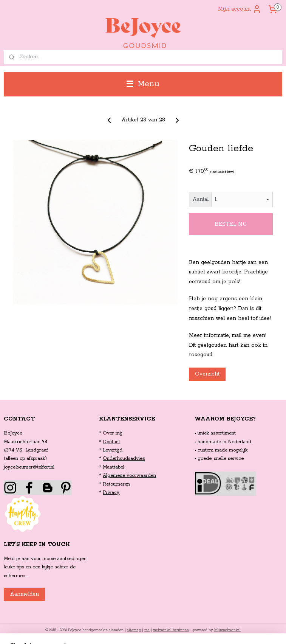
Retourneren (116, 484)
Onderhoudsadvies (124, 459)
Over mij (113, 433)
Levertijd (113, 450)
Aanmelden (24, 594)
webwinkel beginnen (171, 630)
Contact (111, 442)
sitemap (134, 630)
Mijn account (240, 9)
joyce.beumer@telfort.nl (29, 467)
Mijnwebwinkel (227, 630)
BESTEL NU (231, 224)
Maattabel (114, 467)
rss (147, 630)
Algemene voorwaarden (129, 476)
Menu (143, 84)
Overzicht (207, 374)
